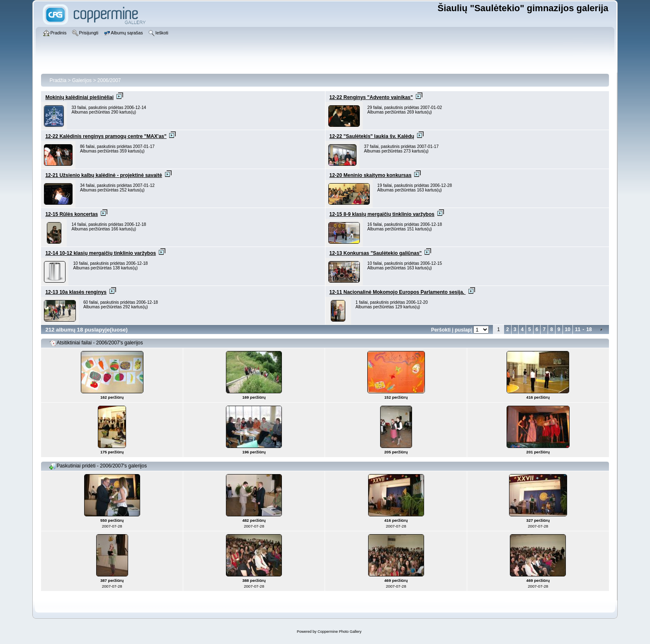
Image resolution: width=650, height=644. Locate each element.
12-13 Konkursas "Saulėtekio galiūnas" (376, 253)
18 (589, 329)
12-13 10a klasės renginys (76, 292)
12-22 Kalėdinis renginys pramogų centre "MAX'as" (106, 136)
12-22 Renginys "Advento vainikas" (371, 97)
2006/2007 (109, 80)
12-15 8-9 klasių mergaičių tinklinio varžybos (382, 214)
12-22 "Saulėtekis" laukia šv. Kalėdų (372, 136)
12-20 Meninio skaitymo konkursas (371, 175)
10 (568, 329)
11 (578, 329)
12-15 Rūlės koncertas (72, 214)
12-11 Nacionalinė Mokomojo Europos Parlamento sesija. (398, 292)
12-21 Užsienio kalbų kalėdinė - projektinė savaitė (103, 175)
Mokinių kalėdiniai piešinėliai (79, 97)
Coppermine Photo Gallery (340, 632)
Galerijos (82, 80)
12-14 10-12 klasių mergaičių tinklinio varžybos (101, 253)
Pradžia (58, 80)
